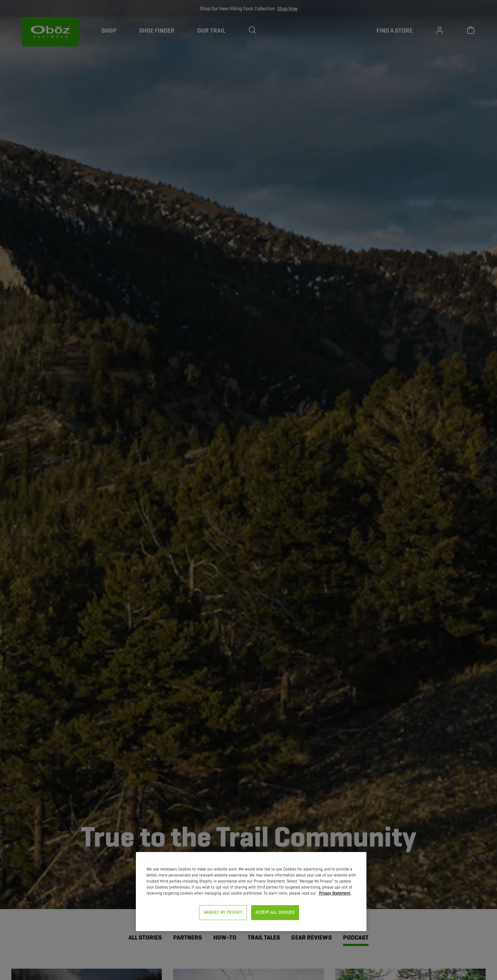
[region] (251, 892)
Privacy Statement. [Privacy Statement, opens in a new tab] (335, 893)
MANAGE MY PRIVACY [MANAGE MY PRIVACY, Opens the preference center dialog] (223, 912)
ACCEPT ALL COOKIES (275, 912)
